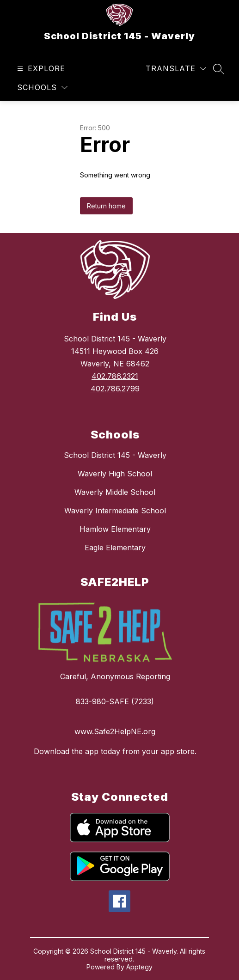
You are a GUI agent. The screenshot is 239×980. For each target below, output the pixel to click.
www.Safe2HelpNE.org (115, 731)
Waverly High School (115, 474)
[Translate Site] (176, 69)
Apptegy (139, 967)
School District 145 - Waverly (115, 455)
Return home (106, 206)
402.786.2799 (115, 389)
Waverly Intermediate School (115, 511)
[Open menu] (40, 69)
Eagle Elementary (115, 548)
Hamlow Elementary (115, 529)
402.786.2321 (115, 376)
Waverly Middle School (115, 492)
